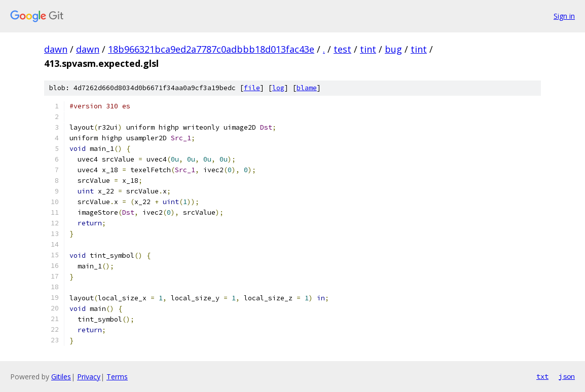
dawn (56, 49)
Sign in (564, 16)
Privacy (89, 377)
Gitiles (61, 377)
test (342, 49)
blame (307, 88)
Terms (117, 377)
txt (542, 376)
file (252, 88)
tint (368, 49)
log (278, 88)
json (567, 376)
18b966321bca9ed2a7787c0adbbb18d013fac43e (211, 49)
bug (393, 49)
